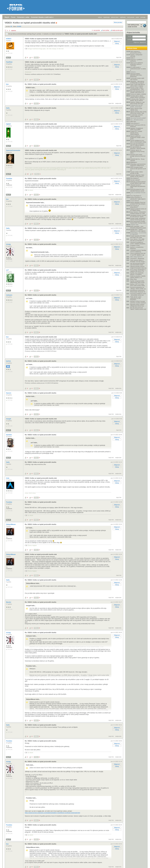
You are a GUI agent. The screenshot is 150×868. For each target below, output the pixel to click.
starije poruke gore (117, 30)
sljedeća (14, 31)
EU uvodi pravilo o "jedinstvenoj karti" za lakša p (138, 69)
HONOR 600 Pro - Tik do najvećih (137, 160)
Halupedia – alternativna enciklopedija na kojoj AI (137, 82)
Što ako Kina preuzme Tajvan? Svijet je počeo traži (138, 308)
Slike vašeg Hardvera (136, 257)
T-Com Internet (134, 201)
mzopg (9, 244)
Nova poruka (118, 22)
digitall (9, 124)
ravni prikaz (106, 30)
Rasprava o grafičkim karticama (136, 60)
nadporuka (118, 103)
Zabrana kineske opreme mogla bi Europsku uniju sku (138, 267)
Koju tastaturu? (135, 178)
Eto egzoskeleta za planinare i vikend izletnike (138, 148)
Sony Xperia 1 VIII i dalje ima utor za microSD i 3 (137, 240)
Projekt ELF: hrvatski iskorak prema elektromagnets (136, 133)
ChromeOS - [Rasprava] (137, 258)
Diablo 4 (133, 58)
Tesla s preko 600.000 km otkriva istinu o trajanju (138, 85)
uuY (8, 270)
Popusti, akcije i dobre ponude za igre (137, 173)
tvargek (9, 419)
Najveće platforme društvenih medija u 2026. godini (138, 137)
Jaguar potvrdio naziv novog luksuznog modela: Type (138, 112)
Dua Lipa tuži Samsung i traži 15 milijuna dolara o (137, 144)
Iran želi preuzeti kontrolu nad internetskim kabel (137, 264)
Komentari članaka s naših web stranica (44, 17)
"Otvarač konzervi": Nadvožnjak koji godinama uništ (138, 186)
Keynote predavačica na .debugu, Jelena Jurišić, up (138, 288)
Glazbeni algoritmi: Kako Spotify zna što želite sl (137, 176)
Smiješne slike (134, 225)
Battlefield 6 (134, 162)
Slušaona (133, 72)
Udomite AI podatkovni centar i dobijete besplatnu (138, 243)
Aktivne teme (132, 48)
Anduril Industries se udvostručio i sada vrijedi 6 (138, 198)
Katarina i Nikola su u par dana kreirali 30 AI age (137, 103)
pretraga (143, 17)
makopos (9, 295)
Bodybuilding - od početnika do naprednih (138, 233)
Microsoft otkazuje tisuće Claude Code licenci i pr (137, 92)
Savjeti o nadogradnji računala (136, 55)
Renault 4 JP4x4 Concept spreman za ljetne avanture (138, 302)
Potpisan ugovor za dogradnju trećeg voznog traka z (137, 151)
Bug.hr (7, 17)
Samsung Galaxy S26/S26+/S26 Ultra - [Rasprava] (136, 75)
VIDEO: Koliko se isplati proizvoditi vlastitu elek (81, 34)
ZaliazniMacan (11, 524)
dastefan (9, 435)
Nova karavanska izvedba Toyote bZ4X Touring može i (138, 222)
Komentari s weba (23, 17)
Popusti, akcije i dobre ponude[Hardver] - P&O (137, 88)
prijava (100, 17)
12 (28, 174)
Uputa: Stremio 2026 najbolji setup (136, 109)
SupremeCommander (13, 150)
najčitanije (123, 17)
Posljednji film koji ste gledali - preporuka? (136, 106)
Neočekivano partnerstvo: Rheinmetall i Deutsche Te (138, 291)
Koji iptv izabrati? (135, 180)
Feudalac (9, 179)
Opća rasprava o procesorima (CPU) (136, 52)
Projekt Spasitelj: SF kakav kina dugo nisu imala (138, 237)
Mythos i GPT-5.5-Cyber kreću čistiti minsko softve (138, 285)
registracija (106, 17)
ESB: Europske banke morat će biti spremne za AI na (138, 169)
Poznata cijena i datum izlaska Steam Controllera (138, 97)
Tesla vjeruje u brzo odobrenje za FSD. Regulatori (136, 298)
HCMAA (9, 39)
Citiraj (117, 44)
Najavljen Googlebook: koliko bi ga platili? (137, 129)
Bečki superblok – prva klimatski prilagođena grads (138, 227)
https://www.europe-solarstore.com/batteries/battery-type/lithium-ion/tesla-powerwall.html (52, 813)
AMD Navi (133, 122)
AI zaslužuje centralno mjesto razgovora (137, 116)
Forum (13, 17)
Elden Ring (133, 279)
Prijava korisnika (133, 32)
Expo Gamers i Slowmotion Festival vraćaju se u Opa (138, 213)
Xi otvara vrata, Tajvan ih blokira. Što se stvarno (137, 100)
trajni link (119, 57)
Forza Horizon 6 (135, 123)
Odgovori (117, 41)
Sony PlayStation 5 (136, 196)
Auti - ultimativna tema (137, 120)
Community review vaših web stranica (137, 79)
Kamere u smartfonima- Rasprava (137, 248)
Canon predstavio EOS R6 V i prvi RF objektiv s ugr (138, 254)
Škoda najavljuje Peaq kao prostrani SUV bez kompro (138, 203)
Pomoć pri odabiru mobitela (138, 94)
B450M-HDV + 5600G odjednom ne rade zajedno (138, 230)
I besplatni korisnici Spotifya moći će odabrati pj (138, 251)
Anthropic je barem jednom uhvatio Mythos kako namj (138, 182)
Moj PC (8, 58)
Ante (8, 478)
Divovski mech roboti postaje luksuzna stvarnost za (138, 156)
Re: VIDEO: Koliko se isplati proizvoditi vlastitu (41, 84)
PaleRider (10, 62)
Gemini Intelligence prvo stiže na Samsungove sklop (138, 141)
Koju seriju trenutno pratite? (138, 118)
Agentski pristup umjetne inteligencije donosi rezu (137, 305)
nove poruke (131, 17)
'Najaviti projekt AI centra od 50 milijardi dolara (138, 210)
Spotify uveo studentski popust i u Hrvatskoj (137, 274)
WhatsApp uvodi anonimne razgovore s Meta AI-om (138, 165)
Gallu (8, 108)
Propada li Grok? (135, 245)
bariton (9, 361)
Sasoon (9, 393)
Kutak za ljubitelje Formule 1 (138, 193)
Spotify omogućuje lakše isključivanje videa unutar (137, 282)
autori (137, 17)
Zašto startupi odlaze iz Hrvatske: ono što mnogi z (138, 261)
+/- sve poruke (96, 30)
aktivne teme (115, 17)
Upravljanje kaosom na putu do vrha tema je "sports (138, 216)
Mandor (9, 602)
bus (8, 84)
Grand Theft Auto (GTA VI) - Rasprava (138, 126)
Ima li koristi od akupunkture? (134, 206)
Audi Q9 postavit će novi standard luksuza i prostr (137, 190)
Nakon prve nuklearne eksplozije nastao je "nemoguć (137, 64)
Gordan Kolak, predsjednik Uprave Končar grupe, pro (138, 219)
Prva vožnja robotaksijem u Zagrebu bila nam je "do (138, 270)
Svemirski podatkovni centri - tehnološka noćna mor (138, 294)
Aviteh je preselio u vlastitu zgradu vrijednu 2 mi (138, 277)
